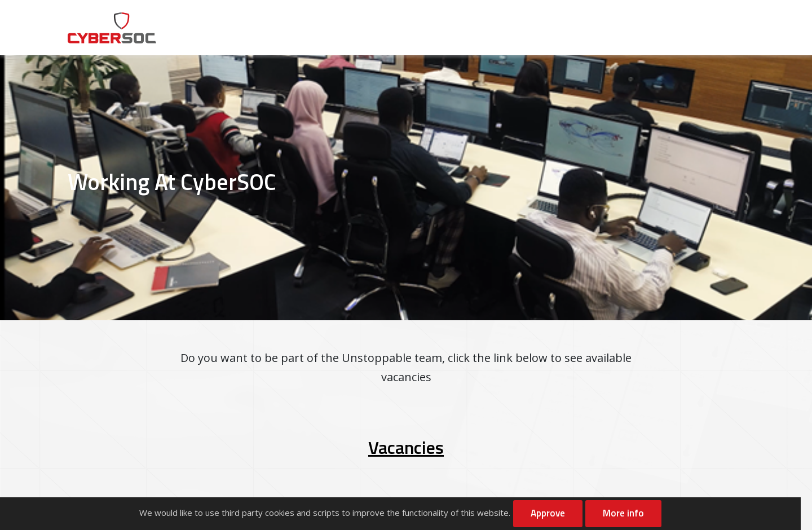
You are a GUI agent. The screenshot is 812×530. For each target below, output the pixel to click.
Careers (626, 28)
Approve (548, 513)
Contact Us (703, 17)
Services (436, 28)
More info (623, 513)
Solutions (497, 28)
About (381, 28)
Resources (563, 28)
